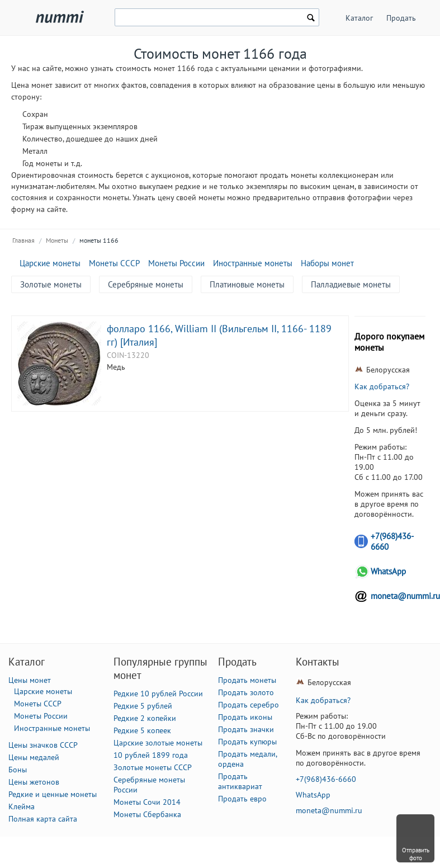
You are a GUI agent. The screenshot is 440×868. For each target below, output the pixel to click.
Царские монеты (50, 263)
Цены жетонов (34, 782)
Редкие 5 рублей (143, 706)
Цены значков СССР (43, 745)
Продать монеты (247, 680)
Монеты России (176, 263)
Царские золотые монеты (158, 743)
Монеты (57, 240)
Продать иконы (245, 717)
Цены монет (30, 680)
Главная (23, 240)
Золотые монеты (51, 284)
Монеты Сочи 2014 (147, 802)
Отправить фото (416, 854)
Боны (18, 770)
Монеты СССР (114, 263)
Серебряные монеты (146, 284)
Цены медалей (34, 757)
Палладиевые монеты (351, 284)
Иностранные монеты (253, 263)
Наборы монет (327, 263)
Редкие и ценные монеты (53, 794)
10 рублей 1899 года (151, 755)
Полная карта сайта (43, 819)
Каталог (359, 18)
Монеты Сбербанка (147, 814)
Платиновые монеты (247, 284)
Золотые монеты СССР (153, 767)
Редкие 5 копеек (142, 730)
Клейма (22, 806)
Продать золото (246, 692)
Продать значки (246, 729)
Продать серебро (249, 705)
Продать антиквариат (240, 781)
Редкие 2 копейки (145, 718)
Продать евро (242, 799)
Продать (401, 18)
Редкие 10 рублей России (158, 694)
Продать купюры (247, 742)
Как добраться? (382, 386)
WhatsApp (388, 571)
